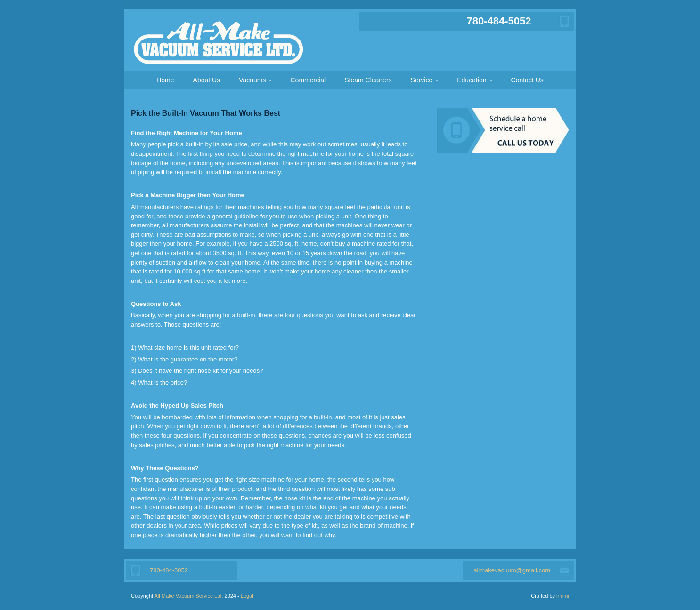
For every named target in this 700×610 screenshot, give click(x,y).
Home (165, 80)
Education (472, 80)
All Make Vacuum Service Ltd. (189, 596)
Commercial (308, 80)
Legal (247, 596)
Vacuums (252, 80)
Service (422, 80)
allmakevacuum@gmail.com (512, 570)
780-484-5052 (499, 21)
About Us (207, 80)
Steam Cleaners (368, 80)
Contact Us (527, 80)
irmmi (563, 596)
